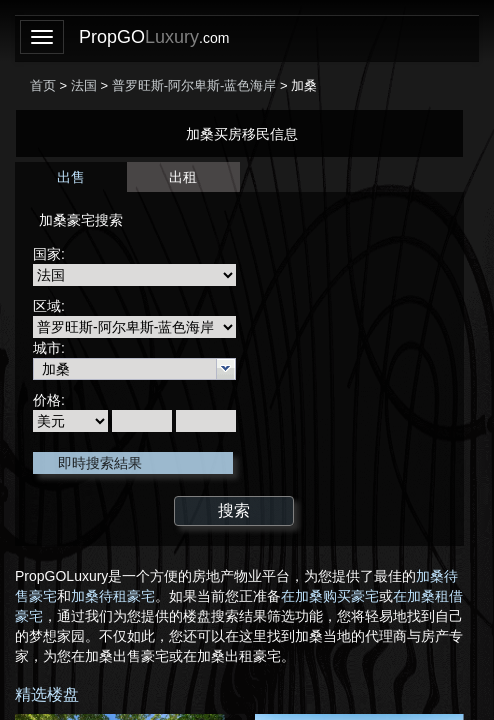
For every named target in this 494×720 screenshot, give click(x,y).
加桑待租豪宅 (113, 596)
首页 (43, 85)
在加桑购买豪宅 (330, 596)
